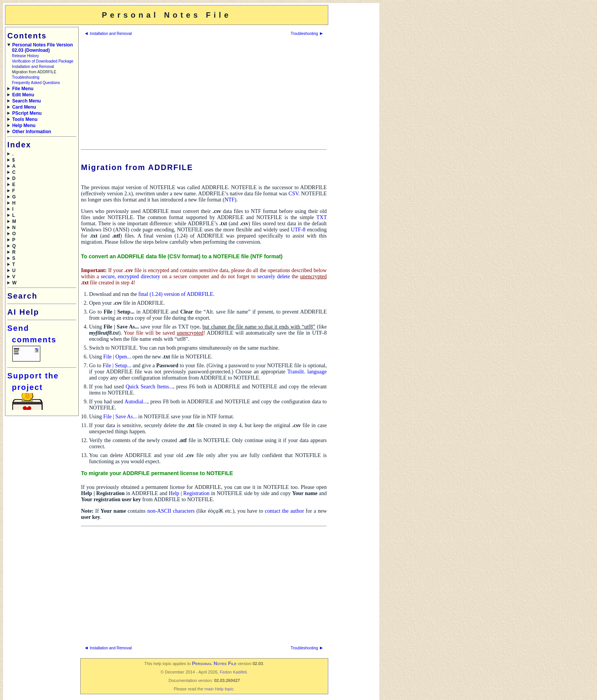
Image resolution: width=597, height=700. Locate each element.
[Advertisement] (353, 120)
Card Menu (24, 107)
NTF (230, 200)
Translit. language (307, 372)
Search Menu (27, 101)
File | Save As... (120, 417)
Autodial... (136, 402)
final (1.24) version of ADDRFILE (176, 294)
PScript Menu (27, 113)
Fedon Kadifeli (233, 672)
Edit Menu (23, 95)
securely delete (274, 277)
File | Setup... (117, 366)
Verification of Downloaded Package (43, 61)
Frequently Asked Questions (36, 83)
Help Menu (24, 125)
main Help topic (219, 689)
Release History (26, 56)
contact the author (284, 511)
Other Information (32, 132)
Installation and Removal (33, 67)
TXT (322, 217)
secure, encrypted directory (131, 277)
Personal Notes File (214, 663)
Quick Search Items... (149, 387)
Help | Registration (189, 493)
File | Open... (117, 357)
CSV (294, 194)
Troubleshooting (26, 77)
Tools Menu (25, 119)
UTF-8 (298, 230)
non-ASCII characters (171, 511)
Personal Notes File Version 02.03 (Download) (42, 48)
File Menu (23, 89)
